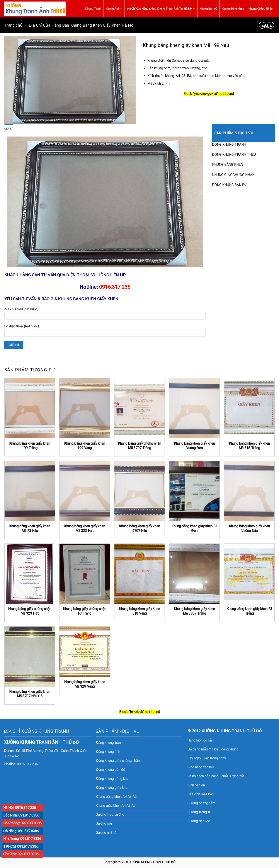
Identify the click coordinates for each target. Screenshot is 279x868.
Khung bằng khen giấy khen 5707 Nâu (139, 528)
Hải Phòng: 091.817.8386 (22, 823)
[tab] (9, 129)
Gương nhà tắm (108, 833)
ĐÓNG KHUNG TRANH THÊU (234, 155)
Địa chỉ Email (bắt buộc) (105, 315)
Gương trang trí (199, 812)
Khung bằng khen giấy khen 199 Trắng (30, 446)
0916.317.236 (115, 287)
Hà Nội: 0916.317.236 (20, 808)
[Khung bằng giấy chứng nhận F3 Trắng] (85, 574)
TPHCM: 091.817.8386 (21, 847)
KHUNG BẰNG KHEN (228, 165)
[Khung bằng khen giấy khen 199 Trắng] (30, 408)
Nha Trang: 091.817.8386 (22, 839)
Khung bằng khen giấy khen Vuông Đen (194, 446)
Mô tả (9, 129)
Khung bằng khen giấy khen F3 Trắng (249, 611)
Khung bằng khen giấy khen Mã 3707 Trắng (194, 611)
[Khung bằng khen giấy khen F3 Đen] (194, 491)
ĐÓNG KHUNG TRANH (229, 144)
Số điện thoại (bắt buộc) (105, 332)
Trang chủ (13, 25)
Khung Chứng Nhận (261, 9)
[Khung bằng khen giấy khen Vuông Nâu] (249, 491)
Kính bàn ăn (196, 785)
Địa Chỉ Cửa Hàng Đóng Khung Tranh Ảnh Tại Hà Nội (161, 9)
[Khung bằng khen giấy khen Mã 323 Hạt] (85, 491)
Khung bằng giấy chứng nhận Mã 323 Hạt (30, 611)
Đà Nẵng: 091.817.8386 (21, 831)
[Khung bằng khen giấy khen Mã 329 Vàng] (85, 652)
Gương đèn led (199, 821)
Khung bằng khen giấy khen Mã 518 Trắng (249, 446)
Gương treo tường (110, 814)
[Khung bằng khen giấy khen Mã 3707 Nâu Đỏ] (30, 657)
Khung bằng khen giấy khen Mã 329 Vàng (85, 684)
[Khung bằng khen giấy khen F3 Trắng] (249, 574)
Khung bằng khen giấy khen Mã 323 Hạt (85, 528)
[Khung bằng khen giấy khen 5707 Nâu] (139, 491)
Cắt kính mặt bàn (201, 794)
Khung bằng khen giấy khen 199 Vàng (85, 446)
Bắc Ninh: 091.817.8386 (21, 815)
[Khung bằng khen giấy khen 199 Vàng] (85, 408)
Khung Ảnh (114, 9)
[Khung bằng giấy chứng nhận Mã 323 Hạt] (30, 574)
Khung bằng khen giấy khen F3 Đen (194, 528)
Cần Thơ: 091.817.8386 (21, 854)
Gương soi (104, 823)
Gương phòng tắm (201, 803)
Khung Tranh (93, 9)
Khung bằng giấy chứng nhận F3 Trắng (85, 611)
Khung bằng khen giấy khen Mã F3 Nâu (30, 528)
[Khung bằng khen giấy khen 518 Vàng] (139, 574)
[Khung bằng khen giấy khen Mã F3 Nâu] (30, 491)
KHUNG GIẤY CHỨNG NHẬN (233, 175)
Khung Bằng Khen (233, 9)
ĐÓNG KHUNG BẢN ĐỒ (230, 185)
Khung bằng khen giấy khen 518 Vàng (139, 611)
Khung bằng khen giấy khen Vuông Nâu (249, 528)
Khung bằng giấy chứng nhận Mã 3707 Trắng (139, 446)
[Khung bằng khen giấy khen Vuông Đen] (194, 408)
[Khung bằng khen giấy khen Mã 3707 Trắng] (194, 574)
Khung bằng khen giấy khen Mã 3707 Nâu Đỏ (30, 694)
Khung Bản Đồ (209, 9)
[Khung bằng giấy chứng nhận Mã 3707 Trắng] (139, 408)
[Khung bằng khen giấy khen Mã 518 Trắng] (249, 408)
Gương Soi (266, 26)
